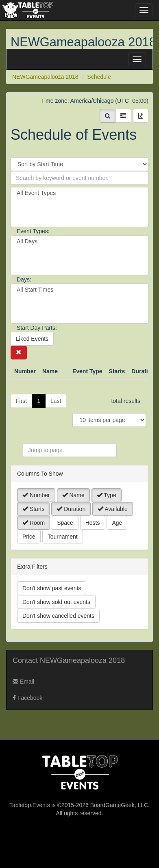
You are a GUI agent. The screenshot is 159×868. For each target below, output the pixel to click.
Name (73, 495)
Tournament (63, 537)
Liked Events (32, 339)
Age (117, 523)
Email (23, 682)
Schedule (99, 77)
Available (113, 509)
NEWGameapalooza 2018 (83, 42)
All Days (79, 241)
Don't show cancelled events (58, 616)
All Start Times (79, 290)
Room (34, 523)
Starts (33, 509)
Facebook (27, 698)
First (21, 401)
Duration (71, 509)
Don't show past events (52, 588)
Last (56, 401)
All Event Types (79, 193)
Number (36, 495)
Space (65, 523)
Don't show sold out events (56, 602)
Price (29, 537)
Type (107, 495)
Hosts (93, 523)
